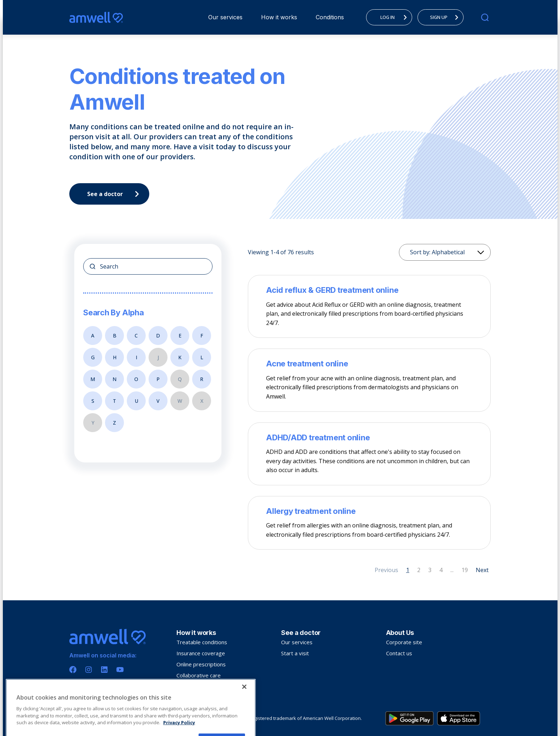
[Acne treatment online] (369, 364)
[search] (485, 17)
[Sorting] (445, 252)
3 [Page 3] (430, 570)
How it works (279, 17)
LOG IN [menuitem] (396, 17)
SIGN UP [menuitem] (446, 17)
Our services (225, 17)
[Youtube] (120, 670)
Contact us (399, 653)
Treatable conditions (202, 642)
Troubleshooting (197, 686)
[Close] (244, 726)
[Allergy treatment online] (369, 511)
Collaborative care (199, 675)
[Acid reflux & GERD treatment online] (369, 290)
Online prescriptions (201, 664)
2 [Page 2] (419, 570)
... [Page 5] (452, 570)
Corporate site (404, 642)
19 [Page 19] (465, 570)
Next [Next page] (482, 570)
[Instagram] (89, 670)
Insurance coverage (201, 653)
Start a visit (295, 653)
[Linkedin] (104, 670)
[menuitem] (225, 17)
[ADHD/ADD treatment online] (369, 437)
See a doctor (115, 194)
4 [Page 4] (441, 570)
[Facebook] (73, 670)
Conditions (330, 17)
